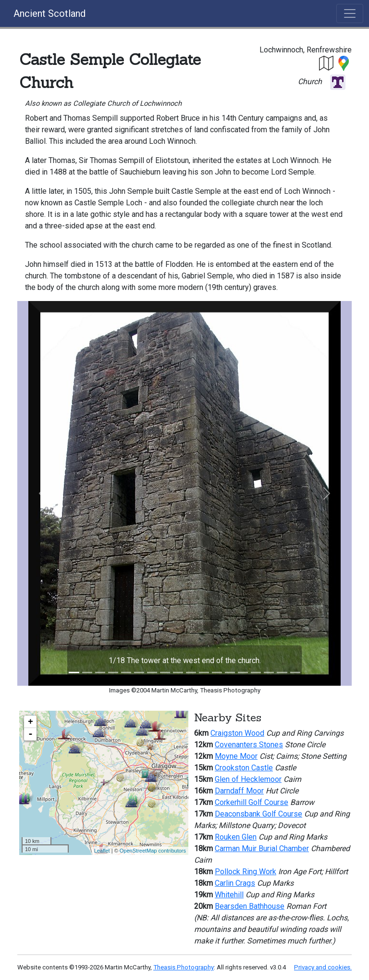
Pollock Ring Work (246, 872)
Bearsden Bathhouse (250, 906)
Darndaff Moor (239, 791)
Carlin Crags (235, 883)
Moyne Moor (236, 756)
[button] (327, 63)
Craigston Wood (237, 733)
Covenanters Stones (249, 745)
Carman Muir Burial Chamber (262, 848)
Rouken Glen (236, 837)
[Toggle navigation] (350, 13)
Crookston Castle (244, 768)
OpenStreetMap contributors (153, 851)
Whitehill (229, 895)
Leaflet (102, 851)
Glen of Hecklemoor (248, 779)
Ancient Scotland (49, 13)
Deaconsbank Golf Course (258, 814)
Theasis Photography (184, 967)
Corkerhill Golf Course (252, 802)
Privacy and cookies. (323, 967)
